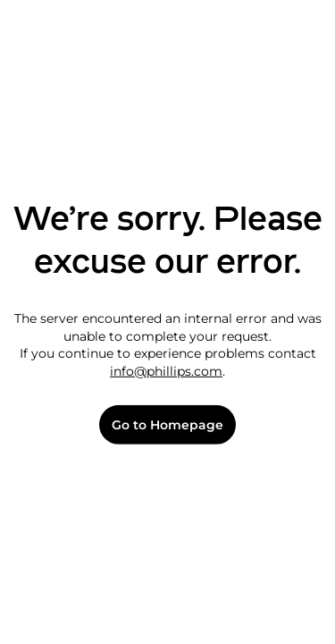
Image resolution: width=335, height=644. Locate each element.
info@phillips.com (166, 371)
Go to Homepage (167, 425)
